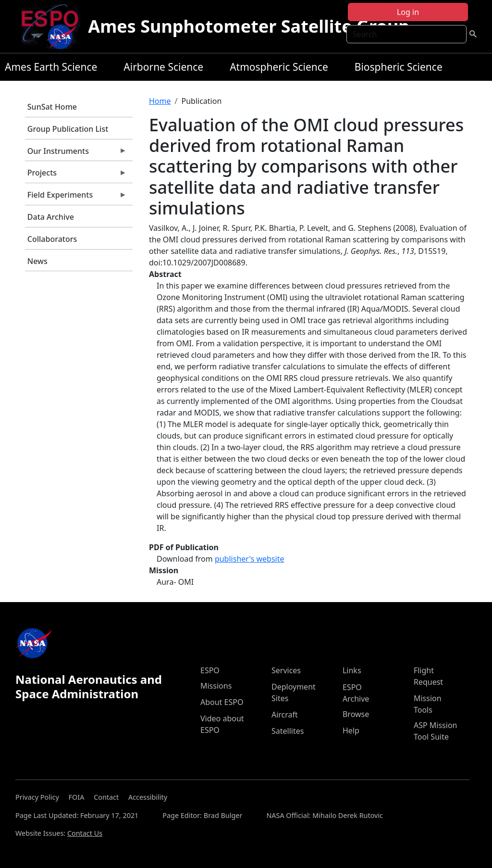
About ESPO (222, 702)
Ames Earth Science (51, 67)
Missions (216, 686)
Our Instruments (76, 153)
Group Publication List (68, 129)
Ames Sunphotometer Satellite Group (249, 26)
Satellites (288, 731)
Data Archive (51, 217)
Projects (76, 175)
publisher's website (250, 559)
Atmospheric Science (279, 67)
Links (352, 670)
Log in (408, 12)
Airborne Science (163, 67)
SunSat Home (52, 107)
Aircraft (285, 715)
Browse (356, 714)
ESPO (210, 670)
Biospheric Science (399, 67)
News (37, 261)
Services (286, 670)
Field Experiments (76, 197)
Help (351, 730)
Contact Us (85, 833)
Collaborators (52, 239)
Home (160, 101)
